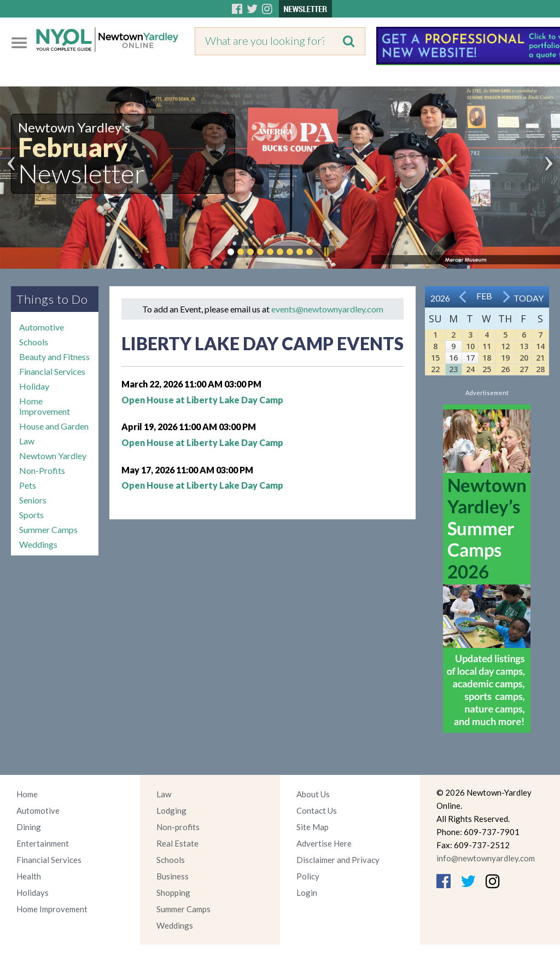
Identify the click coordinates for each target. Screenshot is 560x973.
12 (505, 346)
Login (307, 893)
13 (524, 346)
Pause (326, 252)
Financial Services (52, 371)
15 (435, 358)
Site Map (313, 827)
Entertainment (43, 843)
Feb (484, 296)
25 (487, 369)
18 (487, 358)
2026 (440, 298)
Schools (34, 342)
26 (505, 369)
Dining (29, 827)
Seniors (33, 500)
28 (540, 369)
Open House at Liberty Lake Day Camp (202, 400)
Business (173, 876)
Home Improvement (45, 406)
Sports (31, 515)
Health (29, 876)
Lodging (171, 810)
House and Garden (54, 426)
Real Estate (177, 843)
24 (470, 369)
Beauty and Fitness (54, 357)
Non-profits (178, 827)
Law (27, 441)
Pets (28, 485)
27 (524, 369)
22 (435, 369)
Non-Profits (42, 470)
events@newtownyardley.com (327, 309)
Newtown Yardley (53, 456)
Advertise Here (324, 843)
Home (27, 794)
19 (505, 358)
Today (529, 298)
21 (540, 358)
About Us (313, 794)
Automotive (42, 327)
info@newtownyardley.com (486, 858)
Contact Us (317, 810)
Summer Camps (48, 529)
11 (487, 346)
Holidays (33, 893)
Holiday (34, 386)
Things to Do (52, 299)
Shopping (173, 893)
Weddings (38, 544)
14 (540, 346)
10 (470, 346)
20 (524, 358)
